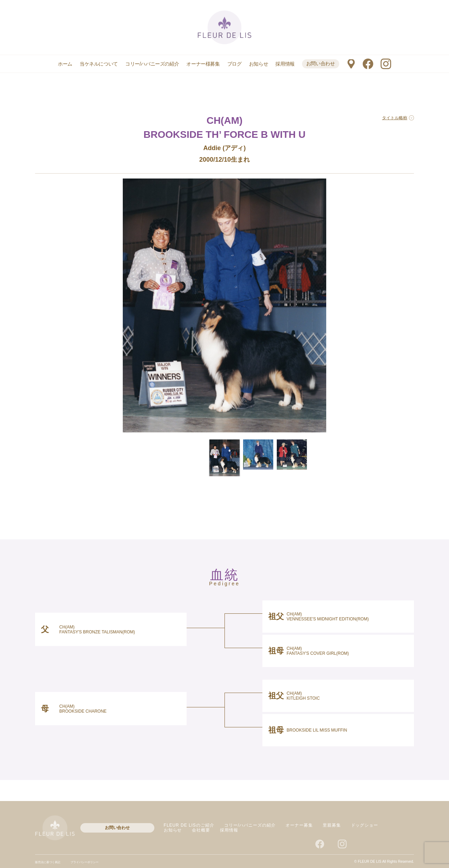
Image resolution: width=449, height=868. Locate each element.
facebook (368, 64)
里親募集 (332, 825)
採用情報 (285, 64)
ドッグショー (365, 825)
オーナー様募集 (203, 64)
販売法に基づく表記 (51, 862)
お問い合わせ (321, 63)
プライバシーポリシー (94, 862)
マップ (351, 64)
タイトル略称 (398, 118)
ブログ (234, 64)
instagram (386, 64)
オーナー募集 (299, 825)
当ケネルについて (99, 64)
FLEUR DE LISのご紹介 (189, 825)
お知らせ (259, 64)
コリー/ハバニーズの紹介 (152, 64)
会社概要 (201, 830)
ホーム (65, 64)
